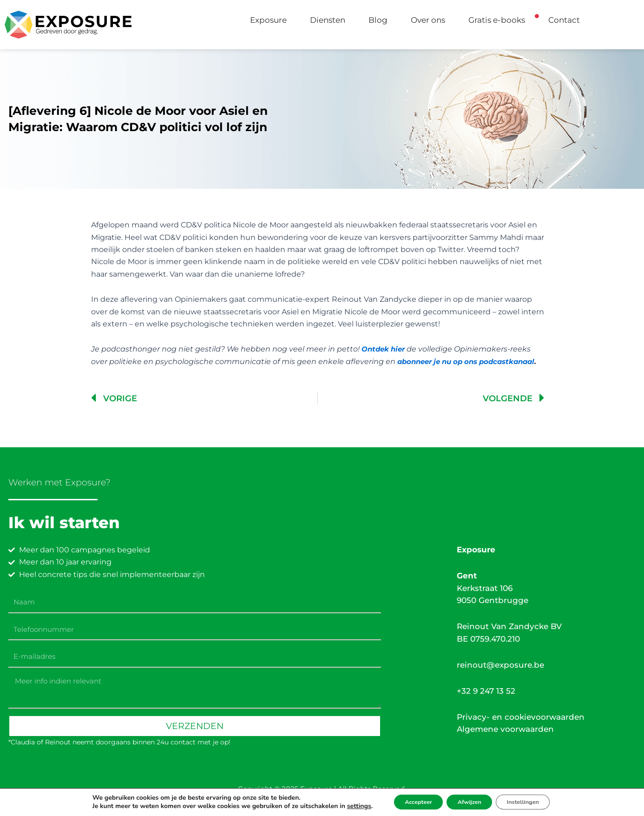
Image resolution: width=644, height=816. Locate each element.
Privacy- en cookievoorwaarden (521, 717)
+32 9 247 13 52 (486, 691)
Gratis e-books (497, 20)
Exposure (268, 20)
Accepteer (409, 801)
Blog (378, 20)
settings (345, 806)
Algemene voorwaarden (505, 730)
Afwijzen (469, 801)
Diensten (328, 20)
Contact (564, 20)
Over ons (428, 20)
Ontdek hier (385, 349)
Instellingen (532, 801)
